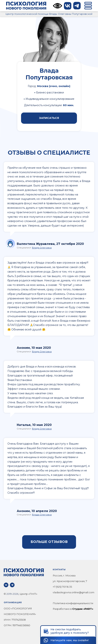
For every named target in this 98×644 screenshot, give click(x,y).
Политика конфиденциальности (73, 603)
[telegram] (12, 585)
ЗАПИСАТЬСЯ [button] (49, 118)
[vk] (6, 585)
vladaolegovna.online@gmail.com (73, 592)
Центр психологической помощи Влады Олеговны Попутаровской (49, 14)
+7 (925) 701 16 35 (62, 587)
